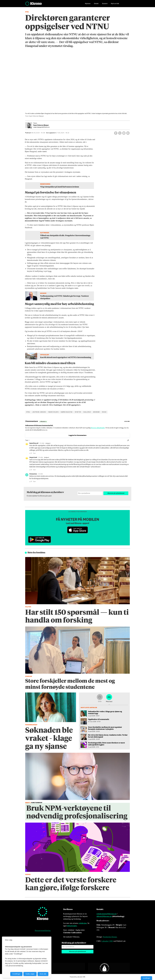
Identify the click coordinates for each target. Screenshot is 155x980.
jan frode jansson (39, 412)
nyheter (78, 412)
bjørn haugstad (67, 412)
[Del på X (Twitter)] (120, 133)
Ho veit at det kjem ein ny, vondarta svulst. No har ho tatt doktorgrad (108, 736)
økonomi (96, 412)
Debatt (96, 5)
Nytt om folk (115, 5)
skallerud (87, 412)
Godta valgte (30, 974)
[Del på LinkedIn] (124, 133)
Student (105, 5)
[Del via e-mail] (128, 133)
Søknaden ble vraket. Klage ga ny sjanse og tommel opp (105, 712)
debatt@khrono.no (104, 916)
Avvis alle (43, 974)
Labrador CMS (107, 941)
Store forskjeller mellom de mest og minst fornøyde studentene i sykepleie (105, 728)
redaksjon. (83, 923)
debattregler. (72, 926)
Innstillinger (146, 978)
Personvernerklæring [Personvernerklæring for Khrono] (43, 930)
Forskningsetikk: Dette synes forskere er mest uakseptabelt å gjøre (106, 744)
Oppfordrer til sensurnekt (99, 719)
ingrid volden (53, 412)
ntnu (28, 412)
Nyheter (88, 5)
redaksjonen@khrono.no (106, 914)
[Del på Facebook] (116, 133)
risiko (104, 412)
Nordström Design (110, 937)
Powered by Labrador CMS (77, 977)
